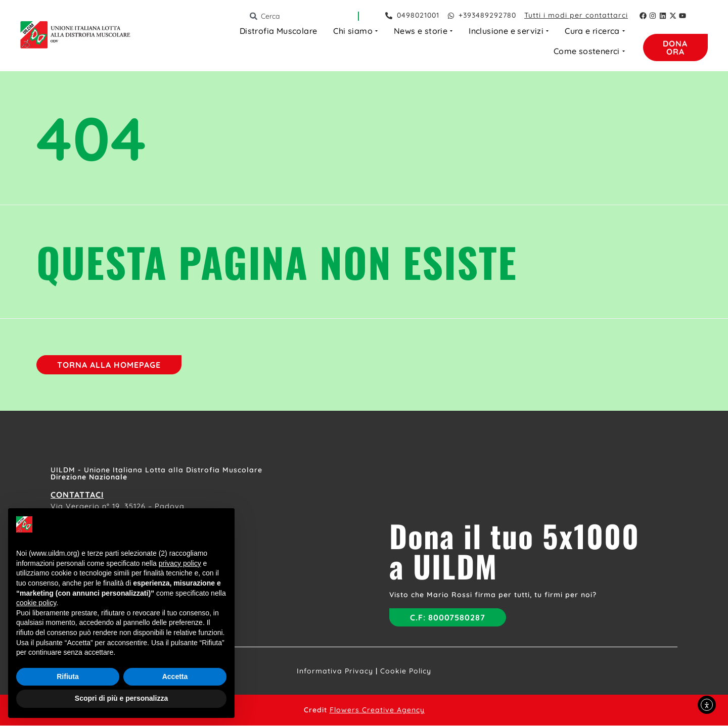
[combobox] (303, 16)
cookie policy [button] (36, 603)
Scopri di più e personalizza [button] (121, 698)
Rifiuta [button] (68, 676)
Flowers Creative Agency (377, 710)
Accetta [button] (175, 676)
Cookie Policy (406, 671)
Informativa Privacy (335, 671)
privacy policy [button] (180, 563)
